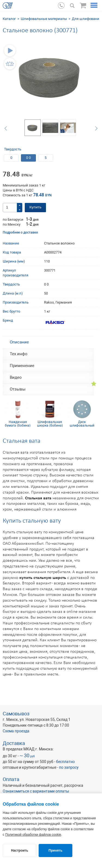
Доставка (14, 743)
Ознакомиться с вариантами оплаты (36, 791)
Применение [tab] (22, 366)
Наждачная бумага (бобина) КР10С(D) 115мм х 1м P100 (18, 424)
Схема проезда (16, 731)
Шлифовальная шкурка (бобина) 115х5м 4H (50, 424)
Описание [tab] (19, 342)
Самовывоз (16, 714)
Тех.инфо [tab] (19, 354)
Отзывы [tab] (18, 389)
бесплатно (65, 762)
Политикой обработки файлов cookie (33, 835)
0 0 (28, 158)
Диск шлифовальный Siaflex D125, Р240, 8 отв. (82, 424)
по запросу (69, 767)
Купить (35, 207)
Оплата (11, 779)
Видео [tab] (16, 377)
